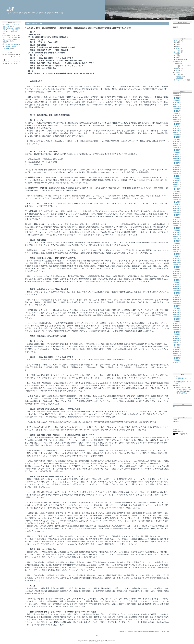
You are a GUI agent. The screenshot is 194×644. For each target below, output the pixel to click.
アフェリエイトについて (181, 80)
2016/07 (176, 153)
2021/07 (176, 99)
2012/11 (176, 220)
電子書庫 (178, 74)
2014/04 (176, 196)
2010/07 (176, 264)
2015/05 (176, 177)
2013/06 (176, 210)
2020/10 (176, 106)
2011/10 (176, 238)
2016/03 (176, 160)
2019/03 (176, 121)
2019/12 (176, 116)
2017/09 (176, 131)
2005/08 (176, 335)
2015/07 (176, 173)
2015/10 (176, 168)
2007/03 (176, 320)
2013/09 (176, 209)
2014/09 (176, 188)
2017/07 (176, 132)
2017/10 (176, 129)
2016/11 (176, 145)
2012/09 (176, 222)
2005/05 (176, 337)
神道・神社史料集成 (181, 393)
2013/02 (176, 214)
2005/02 (176, 342)
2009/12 (176, 275)
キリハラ (125, 631)
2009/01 (176, 292)
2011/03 (176, 249)
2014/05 (176, 194)
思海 (10, 9)
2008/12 (176, 294)
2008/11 (176, 296)
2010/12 (176, 255)
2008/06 (176, 303)
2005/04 (176, 339)
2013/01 (176, 216)
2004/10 (176, 346)
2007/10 (176, 311)
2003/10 (176, 355)
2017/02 (176, 142)
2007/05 (176, 318)
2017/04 (176, 138)
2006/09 (176, 326)
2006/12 (176, 322)
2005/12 (176, 333)
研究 (177, 54)
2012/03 (176, 233)
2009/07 (176, 285)
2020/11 (176, 105)
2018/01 (176, 123)
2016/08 (176, 151)
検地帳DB (178, 78)
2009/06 (176, 287)
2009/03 (176, 290)
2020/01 (176, 114)
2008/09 (176, 300)
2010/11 (176, 257)
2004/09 (176, 348)
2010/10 (176, 259)
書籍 (177, 45)
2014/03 (176, 197)
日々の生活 (177, 52)
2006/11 (176, 324)
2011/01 (176, 253)
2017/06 (176, 134)
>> (14, 53)
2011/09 (176, 240)
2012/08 (176, 223)
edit (168, 631)
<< (8, 53)
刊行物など (177, 41)
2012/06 (176, 227)
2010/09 (176, 261)
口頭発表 (177, 61)
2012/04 (176, 231)
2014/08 (176, 190)
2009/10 (176, 279)
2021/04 (176, 103)
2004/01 (176, 353)
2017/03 (176, 140)
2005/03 (176, 340)
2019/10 (176, 119)
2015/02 (176, 181)
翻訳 (177, 46)
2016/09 (176, 149)
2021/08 (176, 97)
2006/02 (176, 331)
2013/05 (176, 212)
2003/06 (176, 357)
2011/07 (176, 244)
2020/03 (176, 112)
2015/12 (176, 166)
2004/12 (176, 344)
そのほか (178, 50)
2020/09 (176, 108)
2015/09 (176, 170)
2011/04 (176, 248)
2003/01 (176, 359)
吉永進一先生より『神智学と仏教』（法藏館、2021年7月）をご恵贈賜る (12, 47)
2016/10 (176, 147)
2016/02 (176, 162)
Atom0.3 (176, 422)
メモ (177, 56)
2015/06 (176, 175)
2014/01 (176, 201)
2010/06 (176, 266)
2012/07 (176, 225)
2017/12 (176, 125)
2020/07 (176, 110)
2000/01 (176, 363)
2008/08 (176, 301)
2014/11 (176, 186)
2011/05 (176, 246)
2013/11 (176, 205)
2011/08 (176, 242)
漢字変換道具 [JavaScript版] (183, 387)
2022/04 (176, 95)
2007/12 (176, 309)
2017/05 (176, 136)
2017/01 (176, 144)
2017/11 (176, 127)
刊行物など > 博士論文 (161, 631)
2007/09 (176, 313)
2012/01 (176, 236)
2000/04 (176, 361)
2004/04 (176, 350)
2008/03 (176, 305)
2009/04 (176, 288)
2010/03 (176, 272)
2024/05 (176, 93)
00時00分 (147, 631)
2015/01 (176, 183)
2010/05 (176, 268)
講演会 (177, 63)
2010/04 (176, 270)
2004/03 (176, 352)
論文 (177, 43)
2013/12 (176, 203)
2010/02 (176, 274)
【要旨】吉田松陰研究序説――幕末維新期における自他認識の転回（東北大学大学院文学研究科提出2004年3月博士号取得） (84, 28)
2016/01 (176, 164)
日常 (177, 58)
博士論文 (178, 48)
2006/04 (176, 327)
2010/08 (176, 262)
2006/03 (176, 329)
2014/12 (176, 184)
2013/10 (176, 207)
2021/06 (176, 101)
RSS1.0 (176, 420)
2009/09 (176, 281)
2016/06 (176, 155)
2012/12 (176, 218)
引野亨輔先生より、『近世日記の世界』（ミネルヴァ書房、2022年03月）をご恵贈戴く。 (12, 30)
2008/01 (176, 307)
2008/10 (176, 298)
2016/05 (176, 157)
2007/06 (176, 316)
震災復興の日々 (180, 59)
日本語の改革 (179, 76)
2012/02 (176, 235)
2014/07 (176, 192)
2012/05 (176, 229)
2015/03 (176, 179)
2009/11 (176, 277)
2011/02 (176, 251)
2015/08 (176, 171)
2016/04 (176, 158)
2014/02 (176, 199)
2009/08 (176, 283)
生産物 (176, 72)
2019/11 (176, 118)
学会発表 (178, 69)
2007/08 (176, 314)
